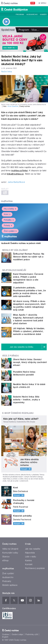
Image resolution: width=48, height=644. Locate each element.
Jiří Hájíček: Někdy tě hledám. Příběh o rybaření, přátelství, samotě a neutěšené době (29, 331)
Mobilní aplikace (10, 585)
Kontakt (29, 564)
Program (20, 15)
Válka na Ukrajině (10, 549)
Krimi (7, 214)
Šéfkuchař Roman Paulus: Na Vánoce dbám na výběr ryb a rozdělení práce (29, 257)
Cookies (6, 634)
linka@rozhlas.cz (15, 174)
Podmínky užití (32, 634)
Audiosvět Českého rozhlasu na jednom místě (21, 243)
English (5, 637)
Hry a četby (10, 209)
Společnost (8, 30)
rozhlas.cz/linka (19, 171)
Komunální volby (10, 553)
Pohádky (9, 220)
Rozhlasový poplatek (35, 568)
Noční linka (7, 72)
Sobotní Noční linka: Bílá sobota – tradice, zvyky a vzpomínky (26, 400)
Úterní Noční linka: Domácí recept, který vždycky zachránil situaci (30, 362)
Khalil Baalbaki (13, 106)
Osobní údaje (17, 634)
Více (35, 30)
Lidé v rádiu (31, 557)
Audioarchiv (32, 15)
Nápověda (30, 553)
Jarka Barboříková (16, 182)
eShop (5, 561)
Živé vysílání (10, 231)
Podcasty (7, 581)
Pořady (8, 225)
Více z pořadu (11, 356)
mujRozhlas (7, 201)
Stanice (6, 557)
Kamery (43, 15)
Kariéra (28, 561)
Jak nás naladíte (33, 549)
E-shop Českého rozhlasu (18, 413)
